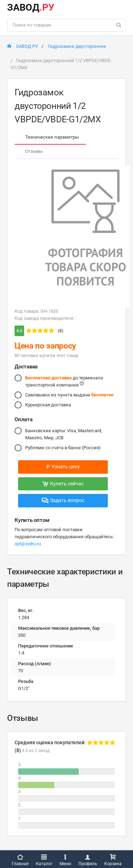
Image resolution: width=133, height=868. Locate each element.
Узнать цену (63, 467)
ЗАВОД (31, 7)
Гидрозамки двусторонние (77, 46)
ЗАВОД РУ (23, 46)
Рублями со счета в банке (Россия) (63, 448)
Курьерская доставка (48, 405)
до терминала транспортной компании (64, 381)
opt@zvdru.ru (28, 544)
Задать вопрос (63, 500)
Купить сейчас (63, 484)
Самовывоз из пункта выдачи (69, 395)
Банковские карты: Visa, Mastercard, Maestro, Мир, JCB (64, 434)
